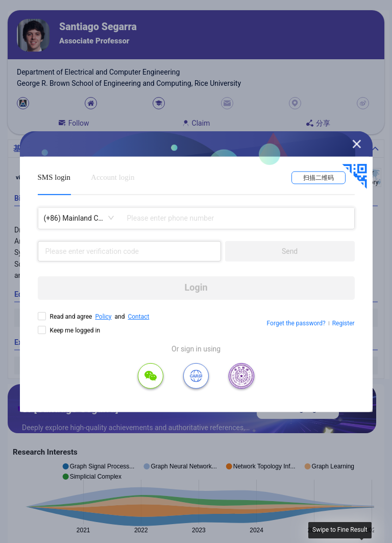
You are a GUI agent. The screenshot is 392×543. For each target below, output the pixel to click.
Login (196, 287)
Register (344, 323)
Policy (103, 316)
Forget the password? (296, 323)
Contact (138, 316)
